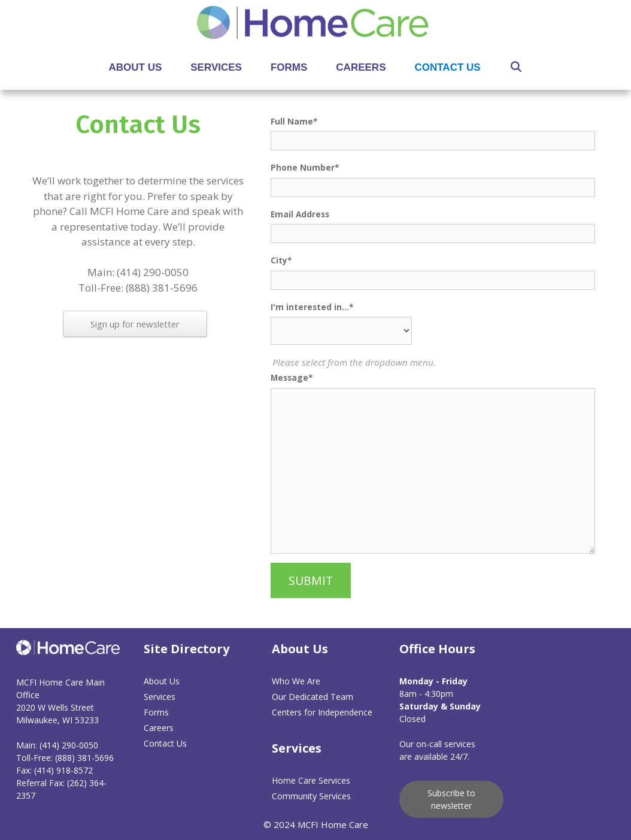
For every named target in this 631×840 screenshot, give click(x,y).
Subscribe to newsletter (451, 799)
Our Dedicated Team (313, 697)
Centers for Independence (322, 712)
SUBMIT (311, 580)
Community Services (311, 796)
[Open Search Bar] (516, 67)
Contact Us (447, 67)
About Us (136, 67)
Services (216, 67)
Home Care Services (311, 780)
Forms (289, 67)
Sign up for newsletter (135, 324)
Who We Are (296, 681)
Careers (361, 67)
